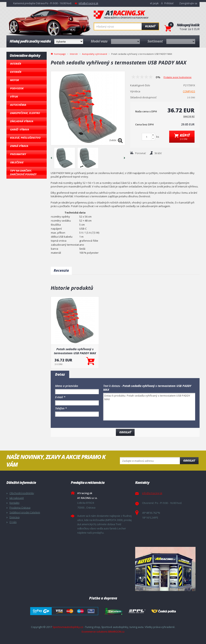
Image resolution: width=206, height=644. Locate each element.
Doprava (14, 517)
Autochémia (18, 105)
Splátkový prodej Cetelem (25, 512)
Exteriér (16, 72)
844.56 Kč (189, 116)
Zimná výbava (19, 146)
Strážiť (158, 153)
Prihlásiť (169, 3)
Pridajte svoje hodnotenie (178, 77)
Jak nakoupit (17, 498)
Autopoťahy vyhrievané (95, 54)
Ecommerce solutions (95, 632)
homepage (60, 54)
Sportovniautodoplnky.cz (68, 627)
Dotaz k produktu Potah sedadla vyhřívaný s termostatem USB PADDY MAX (149, 407)
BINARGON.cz (116, 632)
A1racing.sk (121, 15)
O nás (13, 522)
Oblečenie (17, 162)
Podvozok (17, 88)
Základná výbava (22, 121)
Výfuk (14, 97)
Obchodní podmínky (22, 493)
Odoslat (189, 461)
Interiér (16, 64)
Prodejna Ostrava (20, 508)
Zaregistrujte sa (188, 3)
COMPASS (189, 91)
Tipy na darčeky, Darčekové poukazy (23, 172)
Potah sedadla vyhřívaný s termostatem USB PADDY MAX (75, 351)
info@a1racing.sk (88, 3)
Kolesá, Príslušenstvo (25, 138)
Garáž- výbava (20, 129)
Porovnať (140, 153)
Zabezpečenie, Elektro (25, 113)
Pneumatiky (18, 154)
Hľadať (150, 26)
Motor (14, 80)
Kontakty (14, 503)
